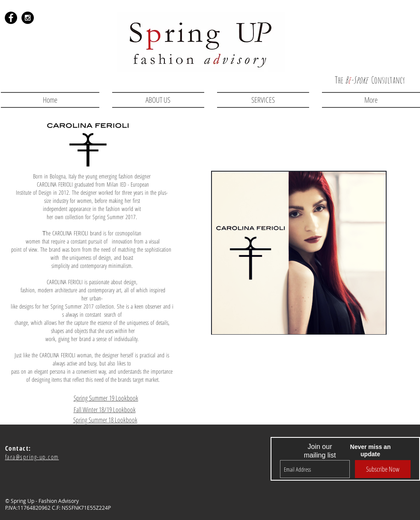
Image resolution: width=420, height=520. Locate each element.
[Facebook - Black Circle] (11, 18)
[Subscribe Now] (383, 469)
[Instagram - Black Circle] (28, 18)
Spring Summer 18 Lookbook (105, 420)
